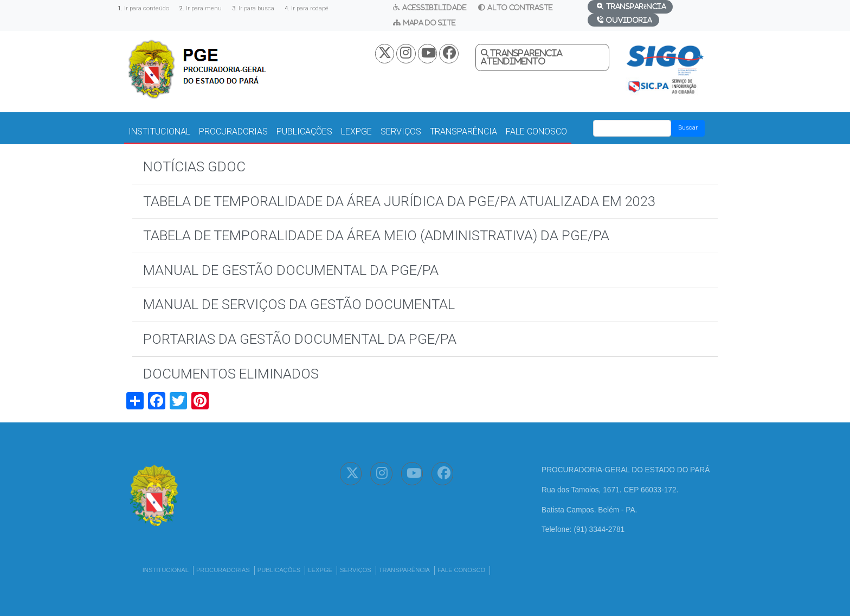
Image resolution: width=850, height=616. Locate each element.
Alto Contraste (520, 7)
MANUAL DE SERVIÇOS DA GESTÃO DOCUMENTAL (299, 304)
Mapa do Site (430, 23)
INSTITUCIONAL (159, 131)
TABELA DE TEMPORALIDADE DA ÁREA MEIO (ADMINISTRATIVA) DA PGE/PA (376, 235)
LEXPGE (356, 131)
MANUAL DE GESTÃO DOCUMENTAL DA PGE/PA (291, 270)
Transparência (636, 6)
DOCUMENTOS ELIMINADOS (231, 374)
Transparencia (526, 53)
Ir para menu (204, 8)
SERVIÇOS (401, 131)
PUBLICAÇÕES (304, 131)
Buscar (688, 128)
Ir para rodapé (310, 8)
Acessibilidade (434, 7)
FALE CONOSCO (536, 131)
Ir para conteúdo (147, 8)
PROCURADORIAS (233, 131)
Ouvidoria (629, 20)
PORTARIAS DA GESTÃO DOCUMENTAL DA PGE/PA (300, 339)
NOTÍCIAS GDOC (194, 166)
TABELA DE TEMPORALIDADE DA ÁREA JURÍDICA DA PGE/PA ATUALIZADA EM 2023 (399, 201)
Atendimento (513, 61)
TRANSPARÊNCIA (463, 131)
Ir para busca (256, 8)
